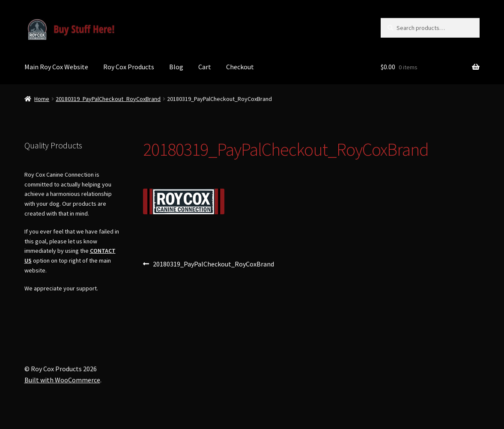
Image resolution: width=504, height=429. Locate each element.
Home (42, 99)
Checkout (240, 67)
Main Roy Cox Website (56, 67)
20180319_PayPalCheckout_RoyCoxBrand (108, 99)
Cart (205, 67)
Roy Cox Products (129, 67)
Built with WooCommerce (62, 380)
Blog (176, 67)
